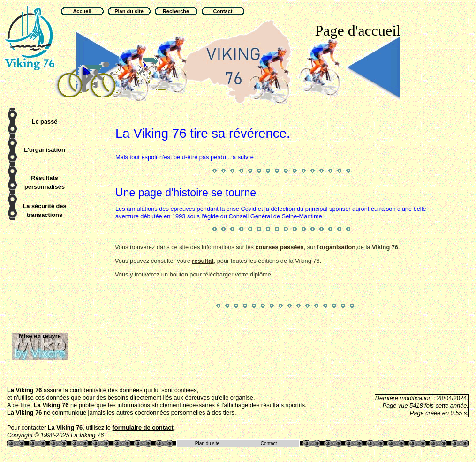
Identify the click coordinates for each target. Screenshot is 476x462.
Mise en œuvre (40, 336)
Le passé (45, 122)
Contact (269, 443)
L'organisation (45, 150)
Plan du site (207, 443)
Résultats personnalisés (45, 182)
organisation (337, 247)
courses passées (279, 247)
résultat (203, 261)
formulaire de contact (143, 428)
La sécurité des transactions (44, 210)
